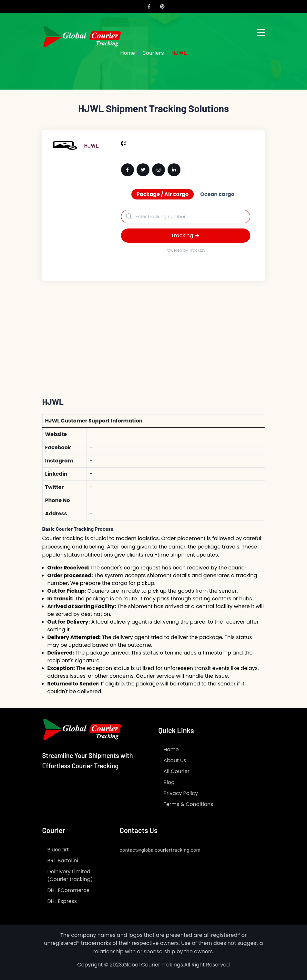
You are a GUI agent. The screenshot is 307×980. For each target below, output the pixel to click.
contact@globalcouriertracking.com (160, 850)
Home (171, 749)
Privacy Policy (181, 793)
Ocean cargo (217, 194)
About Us (175, 760)
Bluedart (58, 850)
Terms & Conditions (189, 804)
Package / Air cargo (163, 194)
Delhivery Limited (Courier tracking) (71, 875)
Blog (169, 782)
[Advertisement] (154, 329)
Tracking (185, 235)
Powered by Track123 (186, 250)
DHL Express (62, 901)
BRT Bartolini (63, 861)
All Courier (177, 771)
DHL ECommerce (69, 890)
